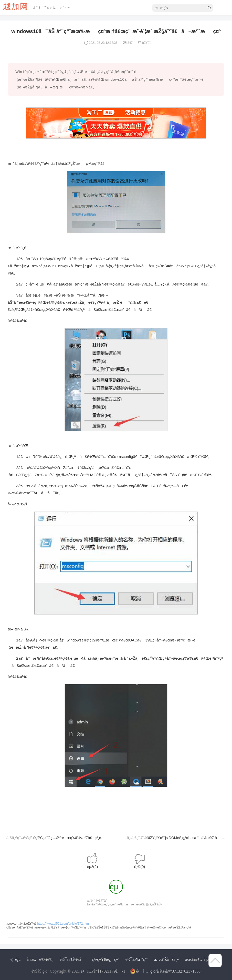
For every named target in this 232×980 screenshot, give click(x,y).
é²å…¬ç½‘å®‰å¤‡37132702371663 (168, 971)
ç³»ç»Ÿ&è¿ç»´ (106, 959)
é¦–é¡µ (16, 959)
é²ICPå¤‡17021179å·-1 (103, 971)
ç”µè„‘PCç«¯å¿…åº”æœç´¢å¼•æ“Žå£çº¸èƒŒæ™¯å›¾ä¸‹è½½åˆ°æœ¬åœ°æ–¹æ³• (97, 838)
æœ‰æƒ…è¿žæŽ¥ (201, 959)
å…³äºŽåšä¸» (167, 959)
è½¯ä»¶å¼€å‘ (73, 959)
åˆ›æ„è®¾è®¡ (40, 959)
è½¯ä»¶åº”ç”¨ (137, 959)
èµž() (92, 867)
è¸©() (140, 867)
